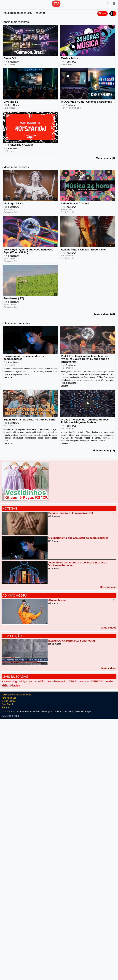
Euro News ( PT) (14, 298)
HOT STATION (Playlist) (18, 145)
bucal (73, 681)
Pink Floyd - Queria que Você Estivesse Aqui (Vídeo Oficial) (28, 251)
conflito (40, 681)
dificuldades (11, 685)
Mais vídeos (109, 628)
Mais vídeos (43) (105, 314)
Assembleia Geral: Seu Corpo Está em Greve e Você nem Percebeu (78, 564)
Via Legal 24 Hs (13, 204)
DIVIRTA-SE (11, 102)
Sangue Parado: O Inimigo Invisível (71, 513)
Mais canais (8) (105, 158)
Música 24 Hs (69, 58)
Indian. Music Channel (75, 204)
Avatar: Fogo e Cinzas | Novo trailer (83, 250)
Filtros (102, 13)
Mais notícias (108, 587)
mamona (84, 681)
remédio (97, 681)
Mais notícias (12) (104, 451)
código (23, 681)
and (31, 681)
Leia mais (8, 377)
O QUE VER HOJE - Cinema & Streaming (87, 102)
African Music (57, 600)
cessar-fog (10, 681)
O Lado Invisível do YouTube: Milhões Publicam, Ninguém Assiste (85, 421)
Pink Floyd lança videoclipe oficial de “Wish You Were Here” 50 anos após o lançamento (85, 359)
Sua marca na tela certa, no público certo (29, 420)
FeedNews (13, 62)
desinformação (57, 681)
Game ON (9, 58)
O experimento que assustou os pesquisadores (24, 358)
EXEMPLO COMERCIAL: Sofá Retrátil (72, 641)
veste (109, 681)
